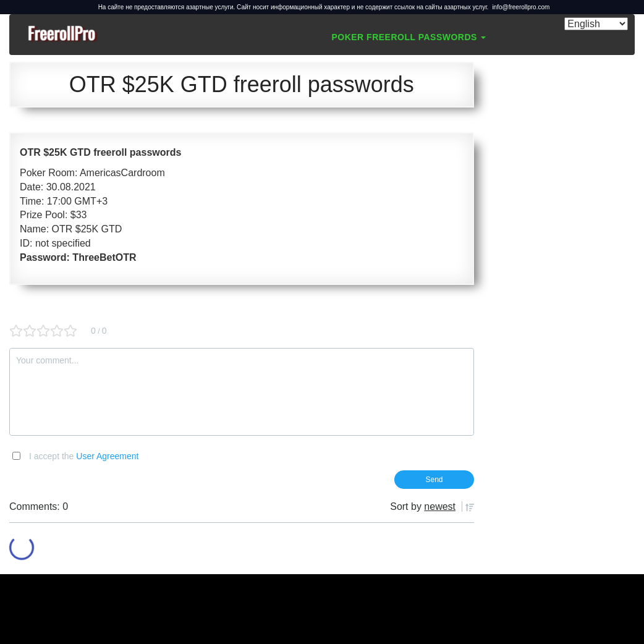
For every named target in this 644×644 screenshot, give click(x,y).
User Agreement (107, 456)
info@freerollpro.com (521, 7)
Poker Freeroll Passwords (409, 37)
